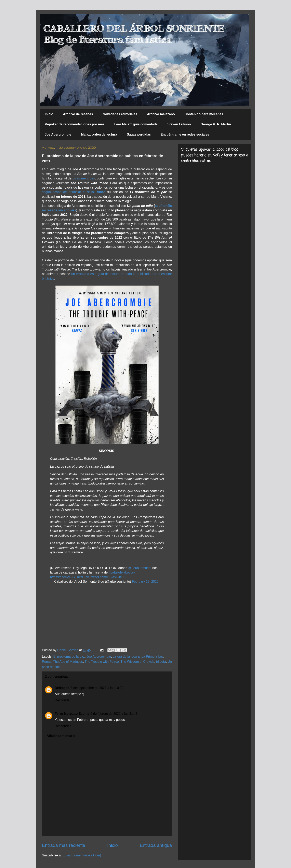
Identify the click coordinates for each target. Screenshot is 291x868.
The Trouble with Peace (102, 662)
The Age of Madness (68, 662)
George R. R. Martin (216, 124)
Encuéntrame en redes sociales (185, 134)
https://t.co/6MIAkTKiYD (67, 577)
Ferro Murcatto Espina (72, 714)
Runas (47, 662)
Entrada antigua (156, 845)
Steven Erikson (179, 124)
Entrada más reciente (64, 845)
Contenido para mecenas (204, 114)
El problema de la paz (69, 657)
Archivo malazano (161, 114)
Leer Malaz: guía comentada (136, 124)
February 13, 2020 (145, 582)
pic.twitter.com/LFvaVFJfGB (105, 577)
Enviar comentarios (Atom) (82, 855)
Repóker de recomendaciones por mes (75, 124)
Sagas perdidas (139, 134)
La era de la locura (126, 657)
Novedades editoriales (120, 114)
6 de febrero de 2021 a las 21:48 (114, 714)
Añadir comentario (61, 736)
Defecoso (62, 688)
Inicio (49, 114)
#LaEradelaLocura (122, 572)
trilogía (161, 662)
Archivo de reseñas (78, 114)
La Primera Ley (84, 178)
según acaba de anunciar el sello (74, 192)
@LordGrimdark (140, 568)
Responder (63, 700)
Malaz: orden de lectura (99, 134)
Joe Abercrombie (58, 134)
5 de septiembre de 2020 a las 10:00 (97, 688)
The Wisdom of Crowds (137, 662)
